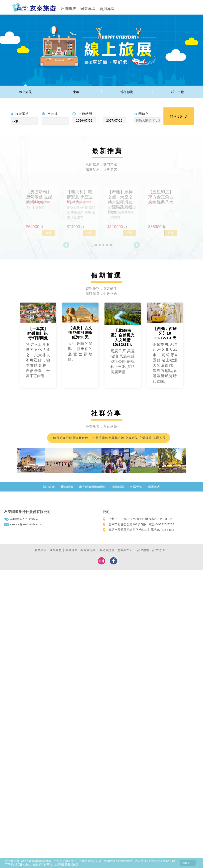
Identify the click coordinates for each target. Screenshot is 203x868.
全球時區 (118, 487)
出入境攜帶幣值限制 (93, 487)
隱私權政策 (72, 865)
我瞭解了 (188, 863)
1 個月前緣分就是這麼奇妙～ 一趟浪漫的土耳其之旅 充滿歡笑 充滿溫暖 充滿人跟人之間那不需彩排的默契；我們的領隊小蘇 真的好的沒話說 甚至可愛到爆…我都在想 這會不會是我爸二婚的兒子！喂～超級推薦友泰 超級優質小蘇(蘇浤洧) (107, 439)
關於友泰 (49, 487)
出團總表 (69, 9)
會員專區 (107, 9)
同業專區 (88, 9)
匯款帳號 (67, 487)
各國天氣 (136, 487)
